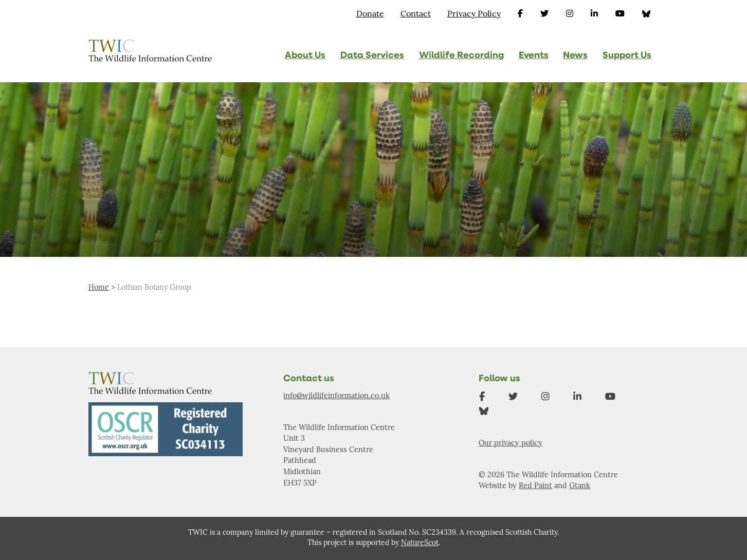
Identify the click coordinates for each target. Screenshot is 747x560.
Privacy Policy (474, 14)
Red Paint (535, 486)
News (575, 56)
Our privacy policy (511, 444)
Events (534, 56)
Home (99, 288)
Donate (370, 14)
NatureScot (420, 543)
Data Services (372, 56)
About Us (305, 56)
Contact (416, 14)
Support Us (627, 56)
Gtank (580, 486)
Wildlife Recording (461, 56)
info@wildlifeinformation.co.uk (336, 396)
